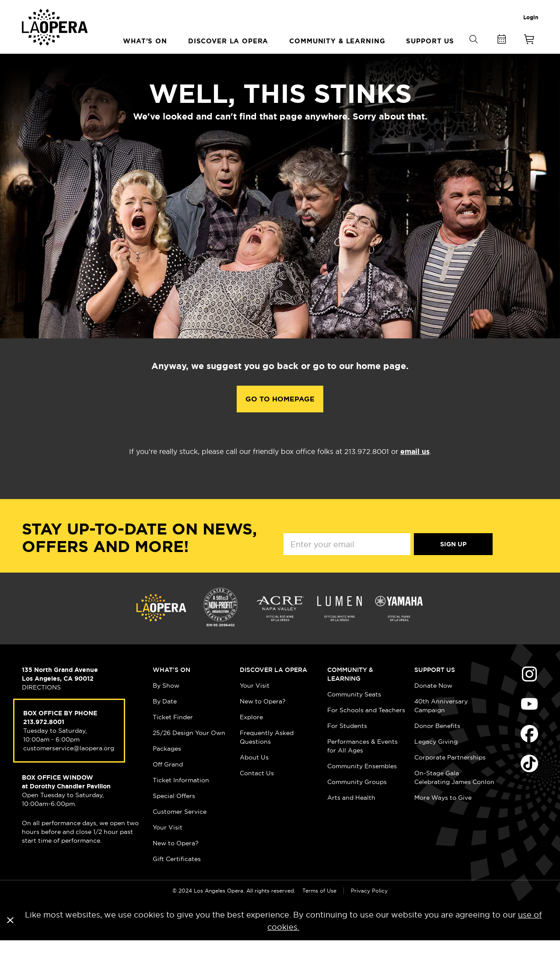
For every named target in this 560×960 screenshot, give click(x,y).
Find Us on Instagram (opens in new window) (529, 693)
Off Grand (168, 784)
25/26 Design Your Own (189, 752)
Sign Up (453, 563)
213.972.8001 (44, 741)
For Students (347, 745)
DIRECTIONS (41, 707)
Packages (167, 768)
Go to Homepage (280, 418)
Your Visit (168, 847)
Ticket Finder (173, 736)
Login (531, 18)
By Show (166, 705)
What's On (171, 689)
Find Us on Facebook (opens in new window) (529, 753)
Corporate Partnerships (450, 777)
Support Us (435, 689)
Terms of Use (319, 910)
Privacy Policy (369, 910)
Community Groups (357, 801)
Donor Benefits (437, 745)
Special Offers (174, 815)
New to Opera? (176, 862)
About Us (254, 777)
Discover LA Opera (273, 689)
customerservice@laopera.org (69, 767)
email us (415, 471)
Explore (251, 736)
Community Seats (354, 714)
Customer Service (180, 831)
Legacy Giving (436, 761)
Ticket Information (181, 799)
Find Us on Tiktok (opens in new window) (529, 783)
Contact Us (257, 792)
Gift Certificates (177, 878)
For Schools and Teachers (366, 729)
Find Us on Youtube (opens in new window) (529, 723)
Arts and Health (351, 817)
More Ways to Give (443, 817)
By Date (165, 721)
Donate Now (433, 705)
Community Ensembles (362, 785)
